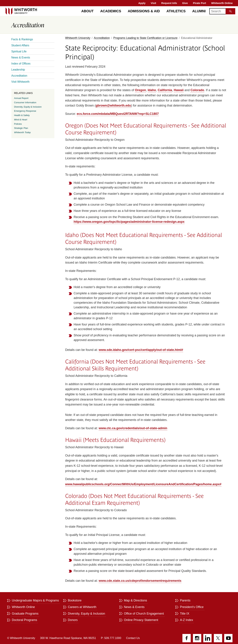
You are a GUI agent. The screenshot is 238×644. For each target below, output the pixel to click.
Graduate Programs (25, 614)
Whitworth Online (222, 3)
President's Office (192, 607)
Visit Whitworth (21, 82)
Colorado (197, 90)
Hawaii (179, 90)
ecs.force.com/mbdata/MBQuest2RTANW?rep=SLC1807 (118, 114)
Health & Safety (22, 115)
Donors (73, 620)
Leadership (18, 70)
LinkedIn (207, 638)
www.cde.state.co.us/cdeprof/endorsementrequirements (140, 581)
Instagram (197, 638)
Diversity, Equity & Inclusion (28, 107)
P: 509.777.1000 (111, 638)
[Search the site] (230, 11)
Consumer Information (25, 102)
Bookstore (75, 600)
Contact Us (133, 638)
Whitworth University (78, 38)
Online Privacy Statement (141, 620)
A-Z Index (187, 620)
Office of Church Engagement (144, 614)
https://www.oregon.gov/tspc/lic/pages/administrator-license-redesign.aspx (129, 222)
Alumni (199, 11)
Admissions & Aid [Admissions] (144, 11)
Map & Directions (135, 600)
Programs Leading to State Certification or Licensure (145, 38)
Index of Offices (21, 64)
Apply (142, 3)
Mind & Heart (21, 120)
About (87, 11)
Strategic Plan (21, 128)
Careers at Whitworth (82, 607)
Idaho (152, 90)
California (165, 90)
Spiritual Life (19, 51)
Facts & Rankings (22, 39)
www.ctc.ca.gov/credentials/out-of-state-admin (133, 428)
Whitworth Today (22, 132)
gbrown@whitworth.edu (113, 105)
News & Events (21, 57)
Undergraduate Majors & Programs (35, 600)
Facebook (187, 638)
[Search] (222, 11)
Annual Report (21, 98)
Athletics (176, 11)
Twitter (218, 638)
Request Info (169, 3)
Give (185, 3)
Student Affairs (20, 45)
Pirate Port (200, 3)
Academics (111, 11)
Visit (153, 3)
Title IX (185, 614)
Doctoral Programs (24, 620)
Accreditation (102, 38)
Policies (18, 124)
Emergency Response (25, 111)
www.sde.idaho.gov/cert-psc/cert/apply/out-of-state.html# (141, 350)
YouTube (228, 638)
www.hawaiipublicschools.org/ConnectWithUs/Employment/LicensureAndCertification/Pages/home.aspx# (143, 484)
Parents (185, 600)
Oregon (140, 90)
